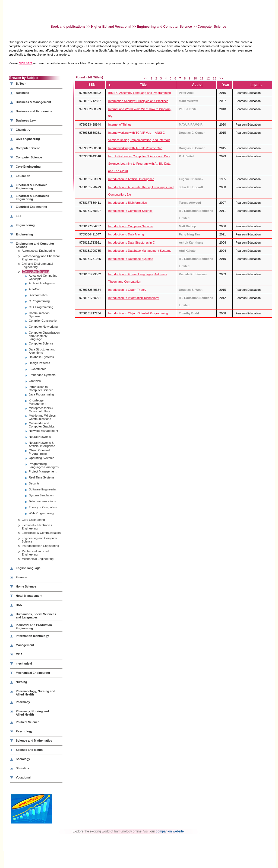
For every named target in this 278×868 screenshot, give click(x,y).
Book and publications (68, 27)
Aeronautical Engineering (38, 251)
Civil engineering (28, 139)
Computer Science (29, 157)
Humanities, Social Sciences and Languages (36, 616)
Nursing (21, 682)
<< (146, 78)
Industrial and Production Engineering (34, 627)
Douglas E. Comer (192, 133)
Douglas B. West (191, 290)
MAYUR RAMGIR (191, 125)
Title (143, 85)
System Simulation (41, 495)
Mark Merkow (188, 101)
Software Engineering (43, 489)
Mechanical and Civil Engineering (35, 553)
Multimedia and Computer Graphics (42, 425)
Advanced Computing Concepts (43, 277)
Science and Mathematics (34, 741)
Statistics (22, 768)
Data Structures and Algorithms (42, 351)
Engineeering (25, 225)
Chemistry (23, 130)
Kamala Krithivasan (193, 274)
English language (28, 568)
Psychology (24, 731)
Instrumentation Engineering (40, 546)
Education (23, 176)
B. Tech (21, 84)
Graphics (35, 381)
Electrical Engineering (31, 207)
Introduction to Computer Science (41, 388)
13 (214, 78)
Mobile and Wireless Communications (42, 417)
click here (26, 63)
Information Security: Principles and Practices (138, 101)
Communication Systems (39, 315)
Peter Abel (186, 93)
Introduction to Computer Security (131, 226)
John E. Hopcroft (191, 187)
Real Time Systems (42, 477)
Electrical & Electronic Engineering (31, 187)
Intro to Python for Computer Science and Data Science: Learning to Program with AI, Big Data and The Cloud (139, 164)
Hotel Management (29, 596)
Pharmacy (23, 702)
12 (208, 78)
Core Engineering (28, 167)
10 (195, 78)
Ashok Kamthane (191, 242)
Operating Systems (42, 458)
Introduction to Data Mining (126, 234)
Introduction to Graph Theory (127, 290)
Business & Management (33, 102)
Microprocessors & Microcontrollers (41, 410)
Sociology (23, 759)
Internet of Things (120, 125)
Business (22, 93)
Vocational (23, 777)
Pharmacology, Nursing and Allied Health (35, 693)
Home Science (26, 586)
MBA (19, 654)
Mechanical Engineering (38, 559)
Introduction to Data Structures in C (132, 242)
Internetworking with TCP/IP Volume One (135, 148)
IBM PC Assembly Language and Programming (140, 93)
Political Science (28, 722)
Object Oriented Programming (39, 452)
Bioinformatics (38, 295)
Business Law (26, 120)
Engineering (24, 234)
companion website (170, 831)
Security (34, 483)
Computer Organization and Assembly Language (44, 336)
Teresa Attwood (190, 203)
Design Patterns (39, 363)
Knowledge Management (37, 402)
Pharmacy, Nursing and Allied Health (32, 713)
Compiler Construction (44, 321)
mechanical (24, 663)
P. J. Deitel (186, 156)
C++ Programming (41, 307)
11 (202, 78)
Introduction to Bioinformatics (128, 203)
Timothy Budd (189, 313)
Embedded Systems (42, 375)
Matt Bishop (187, 226)
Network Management (43, 431)
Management (25, 645)
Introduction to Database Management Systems (140, 251)
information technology (32, 636)
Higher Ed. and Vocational (111, 27)
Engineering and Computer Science (164, 27)
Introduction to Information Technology (134, 298)
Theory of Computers (43, 507)
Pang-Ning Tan (189, 234)
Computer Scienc (28, 148)
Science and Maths (29, 750)
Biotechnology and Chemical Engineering (41, 258)
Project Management (43, 471)
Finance (21, 577)
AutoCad (35, 289)
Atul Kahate (187, 251)
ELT (18, 216)
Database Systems (41, 357)
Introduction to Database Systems (131, 259)
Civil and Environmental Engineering (37, 265)
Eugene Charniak (191, 179)
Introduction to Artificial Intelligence (131, 179)
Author (198, 85)
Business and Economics (34, 111)
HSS (19, 605)
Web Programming (41, 513)
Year (226, 85)
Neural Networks (40, 437)
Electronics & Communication (41, 533)
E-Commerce (38, 369)
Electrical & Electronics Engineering (32, 197)
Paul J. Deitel (188, 109)
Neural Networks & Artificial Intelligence (42, 444)
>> (221, 78)
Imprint (256, 85)
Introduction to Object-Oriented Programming (138, 313)
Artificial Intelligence (42, 283)
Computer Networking (43, 327)
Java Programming (41, 394)
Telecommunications (42, 501)
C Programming (39, 301)
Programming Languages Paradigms (44, 465)
